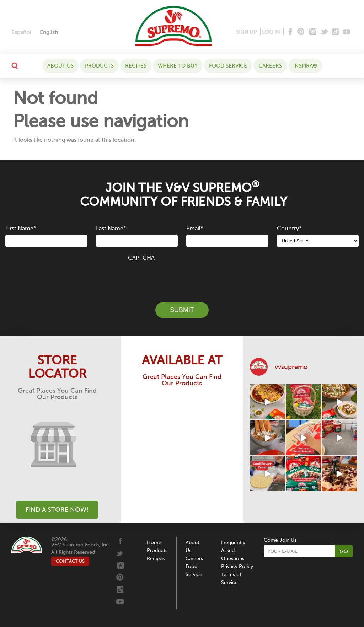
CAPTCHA (141, 258)
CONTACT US (70, 561)
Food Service (228, 66)
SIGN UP (246, 32)
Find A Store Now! (57, 510)
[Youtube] (346, 32)
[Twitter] (325, 32)
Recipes (136, 66)
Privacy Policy (237, 566)
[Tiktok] (336, 32)
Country (289, 229)
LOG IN (271, 32)
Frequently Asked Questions (233, 551)
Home (154, 543)
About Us (60, 66)
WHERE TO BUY (178, 66)
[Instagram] (313, 32)
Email (195, 229)
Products (99, 66)
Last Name (111, 229)
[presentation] (182, 278)
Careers (270, 66)
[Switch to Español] (21, 33)
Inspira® (305, 66)
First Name (21, 229)
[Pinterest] (300, 32)
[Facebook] (290, 32)
